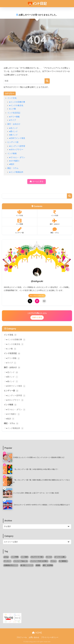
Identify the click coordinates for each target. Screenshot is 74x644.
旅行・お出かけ (14, 124)
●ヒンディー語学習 (17, 146)
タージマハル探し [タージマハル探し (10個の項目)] (60, 557)
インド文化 (12, 98)
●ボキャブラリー (16, 150)
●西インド (13, 131)
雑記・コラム (13, 168)
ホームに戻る (36, 181)
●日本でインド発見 (17, 138)
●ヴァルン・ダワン (17, 157)
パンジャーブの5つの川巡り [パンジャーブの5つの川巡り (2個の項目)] (39, 561)
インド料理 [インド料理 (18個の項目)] (15, 557)
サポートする (37, 317)
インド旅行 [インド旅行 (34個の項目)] (25, 557)
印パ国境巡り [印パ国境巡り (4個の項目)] (63, 561)
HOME (37, 633)
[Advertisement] (37, 592)
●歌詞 (12, 164)
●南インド (13, 135)
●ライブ (13, 120)
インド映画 (12, 153)
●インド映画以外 (16, 172)
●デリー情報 (14, 117)
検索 (69, 196)
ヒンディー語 (13, 142)
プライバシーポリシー (50, 637)
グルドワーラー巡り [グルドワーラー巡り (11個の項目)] (37, 557)
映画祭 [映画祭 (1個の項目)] (38, 565)
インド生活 (55, 213)
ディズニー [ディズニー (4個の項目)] (7, 561)
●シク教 (13, 109)
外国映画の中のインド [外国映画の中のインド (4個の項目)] (11, 565)
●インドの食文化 (16, 105)
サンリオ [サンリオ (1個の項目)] (49, 557)
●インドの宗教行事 (17, 102)
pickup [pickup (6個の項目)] (6, 557)
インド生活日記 (14, 113)
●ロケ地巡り (14, 161)
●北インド (13, 128)
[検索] (47, 81)
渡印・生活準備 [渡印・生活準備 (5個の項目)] (48, 565)
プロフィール (22, 637)
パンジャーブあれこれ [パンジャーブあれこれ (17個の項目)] (21, 561)
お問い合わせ (34, 637)
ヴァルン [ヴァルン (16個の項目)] (53, 561)
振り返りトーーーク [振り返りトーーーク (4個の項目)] (27, 565)
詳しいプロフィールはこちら (37, 296)
